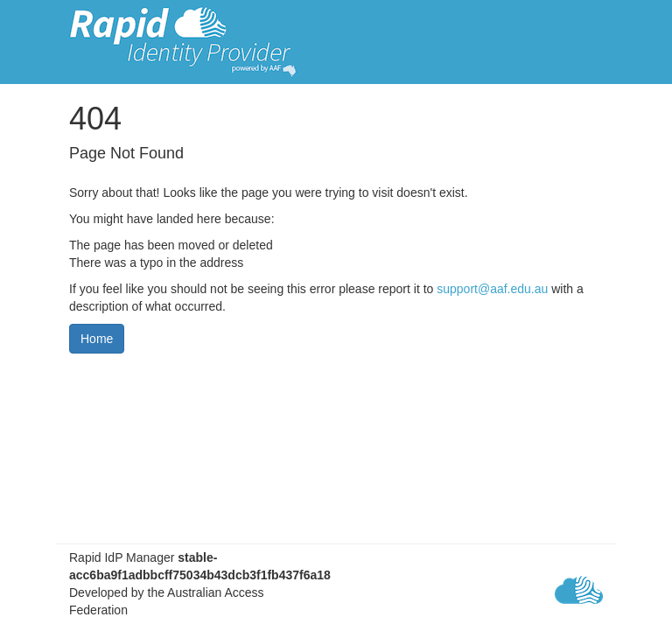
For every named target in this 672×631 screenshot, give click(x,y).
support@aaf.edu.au (492, 289)
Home (97, 339)
